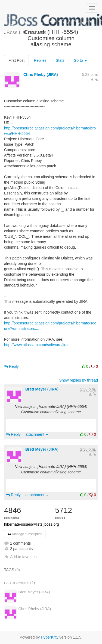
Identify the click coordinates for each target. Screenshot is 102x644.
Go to (80, 60)
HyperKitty (50, 637)
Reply (11, 366)
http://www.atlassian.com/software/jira (36, 345)
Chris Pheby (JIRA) (41, 74)
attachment (37, 434)
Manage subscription (25, 534)
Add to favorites (20, 557)
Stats (60, 60)
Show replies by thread (79, 380)
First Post (16, 60)
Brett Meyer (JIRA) (42, 389)
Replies (40, 60)
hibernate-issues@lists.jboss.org (32, 524)
